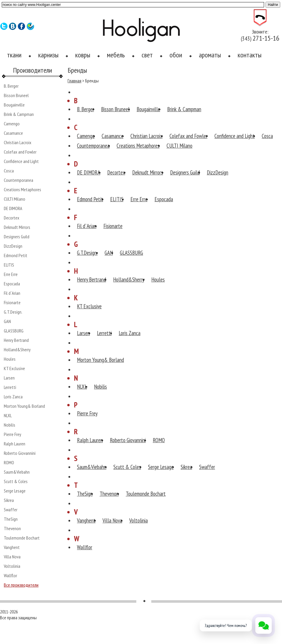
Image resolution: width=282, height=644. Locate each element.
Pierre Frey (12, 434)
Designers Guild (17, 237)
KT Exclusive (14, 368)
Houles (10, 359)
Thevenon (12, 528)
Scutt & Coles (16, 481)
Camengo (12, 124)
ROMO (9, 462)
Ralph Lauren (15, 444)
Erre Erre (11, 274)
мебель (116, 55)
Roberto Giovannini (20, 453)
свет (147, 55)
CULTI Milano (15, 199)
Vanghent (12, 547)
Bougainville (14, 105)
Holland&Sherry (17, 350)
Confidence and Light (21, 161)
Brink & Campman (19, 114)
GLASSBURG (14, 331)
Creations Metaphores (22, 189)
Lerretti (10, 387)
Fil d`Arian (12, 293)
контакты (250, 55)
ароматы (210, 55)
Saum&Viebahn (17, 472)
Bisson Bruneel (16, 95)
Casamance (13, 133)
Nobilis (10, 425)
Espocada (12, 284)
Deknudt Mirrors (17, 227)
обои (176, 55)
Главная (74, 81)
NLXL (8, 415)
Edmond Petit (16, 255)
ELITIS (9, 265)
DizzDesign (13, 246)
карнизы (48, 55)
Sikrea (9, 500)
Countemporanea (19, 180)
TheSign (11, 519)
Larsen (9, 378)
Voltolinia (12, 566)
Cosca (9, 171)
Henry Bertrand (16, 340)
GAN (7, 321)
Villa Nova (12, 557)
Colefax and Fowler (20, 152)
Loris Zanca (13, 397)
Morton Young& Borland (24, 406)
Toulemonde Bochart (22, 538)
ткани (14, 55)
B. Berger (11, 86)
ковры (83, 55)
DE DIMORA (13, 208)
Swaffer (11, 510)
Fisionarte (12, 302)
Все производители (21, 585)
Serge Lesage (15, 491)
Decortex (12, 218)
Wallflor (10, 575)
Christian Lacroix (18, 142)
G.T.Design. (13, 312)
